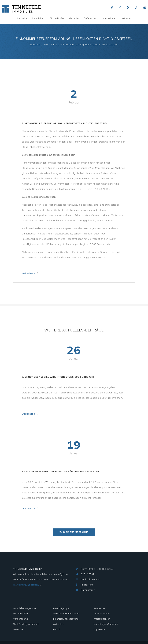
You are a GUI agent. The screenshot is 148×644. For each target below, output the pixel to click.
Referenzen (90, 18)
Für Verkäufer (57, 18)
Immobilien (38, 18)
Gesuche (74, 18)
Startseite (22, 18)
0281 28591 (88, 574)
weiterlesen (29, 273)
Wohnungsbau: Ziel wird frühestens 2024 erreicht (58, 377)
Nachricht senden (91, 580)
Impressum (87, 585)
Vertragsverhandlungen (66, 614)
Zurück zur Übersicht (74, 532)
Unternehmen (109, 18)
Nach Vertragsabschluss (26, 624)
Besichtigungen (62, 608)
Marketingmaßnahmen (106, 624)
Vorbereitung (21, 619)
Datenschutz (88, 590)
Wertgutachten (102, 619)
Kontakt (57, 629)
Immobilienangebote (24, 608)
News (47, 45)
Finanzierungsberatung (66, 619)
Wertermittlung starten (26, 585)
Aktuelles (126, 18)
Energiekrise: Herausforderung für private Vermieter (61, 472)
